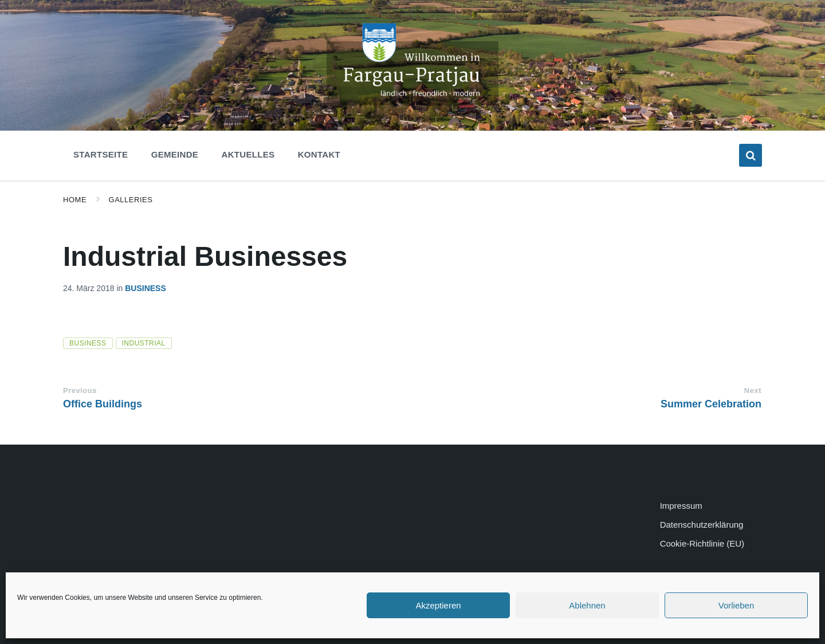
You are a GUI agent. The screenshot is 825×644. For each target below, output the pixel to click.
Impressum (681, 506)
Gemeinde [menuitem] (175, 154)
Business (146, 288)
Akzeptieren (438, 605)
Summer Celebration (711, 404)
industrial (144, 343)
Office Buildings (103, 404)
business (88, 343)
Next (753, 390)
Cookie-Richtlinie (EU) (702, 543)
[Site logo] (412, 102)
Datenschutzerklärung (702, 525)
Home (75, 200)
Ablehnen (587, 605)
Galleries (131, 200)
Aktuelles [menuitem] (248, 154)
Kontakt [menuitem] (319, 154)
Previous (80, 390)
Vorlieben (736, 605)
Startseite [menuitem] (101, 154)
